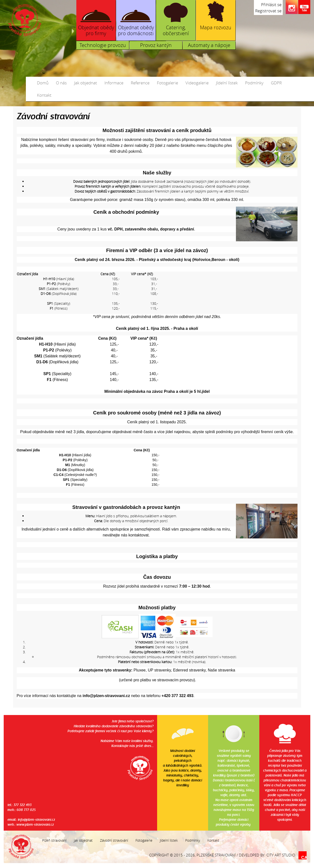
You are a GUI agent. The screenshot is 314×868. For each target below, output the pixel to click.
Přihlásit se (271, 5)
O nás (61, 83)
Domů (43, 83)
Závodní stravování (114, 840)
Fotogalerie (167, 83)
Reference (140, 83)
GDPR (276, 83)
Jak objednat (86, 83)
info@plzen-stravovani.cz (36, 819)
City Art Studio (281, 855)
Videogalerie (197, 83)
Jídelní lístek (227, 83)
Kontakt (44, 95)
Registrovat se (268, 11)
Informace (114, 83)
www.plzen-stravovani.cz (35, 824)
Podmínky (254, 83)
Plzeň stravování (54, 840)
